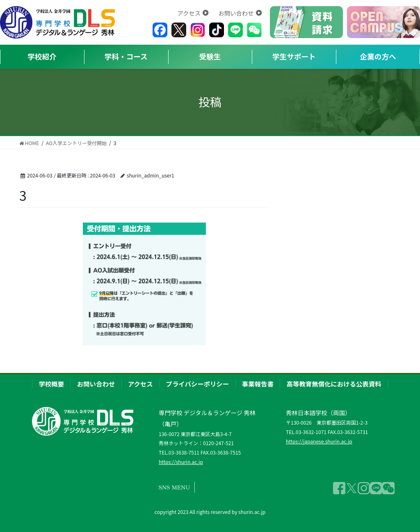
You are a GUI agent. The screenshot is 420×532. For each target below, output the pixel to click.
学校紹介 (42, 56)
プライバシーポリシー (198, 384)
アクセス (193, 13)
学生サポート (294, 56)
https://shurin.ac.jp (181, 462)
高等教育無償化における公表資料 (334, 384)
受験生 (210, 56)
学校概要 (51, 384)
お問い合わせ (240, 13)
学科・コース (126, 56)
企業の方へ (378, 56)
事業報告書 (258, 384)
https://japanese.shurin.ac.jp (319, 441)
